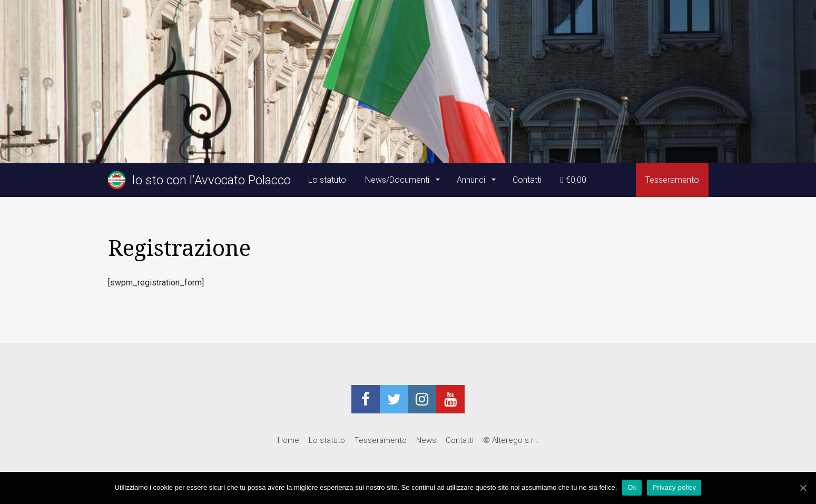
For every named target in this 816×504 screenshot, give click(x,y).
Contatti (527, 180)
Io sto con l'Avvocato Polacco (200, 180)
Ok (632, 487)
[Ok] (803, 488)
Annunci (472, 180)
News (426, 440)
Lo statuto (327, 180)
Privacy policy (674, 487)
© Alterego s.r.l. (511, 440)
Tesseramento (672, 180)
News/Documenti (398, 180)
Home (288, 440)
